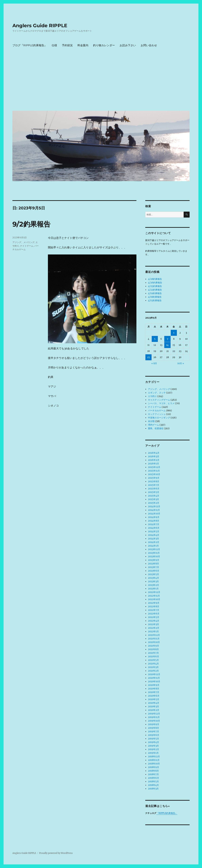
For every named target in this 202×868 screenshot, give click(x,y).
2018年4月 (153, 785)
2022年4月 (154, 621)
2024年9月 (154, 517)
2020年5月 (154, 699)
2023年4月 (153, 578)
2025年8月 (154, 481)
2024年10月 (154, 514)
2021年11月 (154, 639)
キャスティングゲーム (159, 400)
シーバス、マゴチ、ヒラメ (161, 403)
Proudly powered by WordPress (56, 853)
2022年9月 (154, 603)
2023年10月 (154, 556)
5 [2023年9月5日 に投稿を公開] (155, 339)
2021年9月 (153, 646)
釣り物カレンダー (104, 45)
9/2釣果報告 (31, 224)
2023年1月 (153, 589)
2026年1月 (153, 464)
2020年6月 (154, 696)
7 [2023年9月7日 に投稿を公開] (168, 339)
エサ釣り (152, 396)
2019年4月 (153, 742)
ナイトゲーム (27, 246)
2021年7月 (153, 653)
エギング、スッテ (157, 393)
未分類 (151, 421)
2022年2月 (154, 628)
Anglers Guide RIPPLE (40, 26)
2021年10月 (154, 642)
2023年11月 (154, 553)
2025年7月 (154, 485)
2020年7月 (154, 692)
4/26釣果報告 (155, 283)
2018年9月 (153, 767)
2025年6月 (154, 489)
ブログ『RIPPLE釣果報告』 (30, 45)
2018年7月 (153, 774)
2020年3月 (153, 706)
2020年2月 (154, 710)
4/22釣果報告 (155, 290)
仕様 (54, 45)
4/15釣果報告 (155, 300)
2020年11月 (154, 678)
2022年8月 (154, 606)
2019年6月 (154, 735)
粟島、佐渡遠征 (156, 428)
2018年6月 (153, 778)
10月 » (181, 363)
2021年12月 (154, 635)
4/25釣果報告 (155, 286)
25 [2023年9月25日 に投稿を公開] (148, 357)
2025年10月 (154, 474)
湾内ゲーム (153, 425)
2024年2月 (154, 542)
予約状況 (67, 45)
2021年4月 (153, 664)
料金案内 (83, 45)
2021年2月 (153, 671)
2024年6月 (154, 528)
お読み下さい (128, 45)
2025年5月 (154, 492)
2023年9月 (154, 560)
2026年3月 (154, 456)
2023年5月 (153, 574)
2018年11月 (154, 760)
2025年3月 (153, 499)
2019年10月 (154, 721)
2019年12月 (154, 714)
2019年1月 (153, 753)
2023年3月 (153, 581)
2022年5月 (154, 617)
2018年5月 (153, 782)
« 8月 (154, 363)
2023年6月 (154, 571)
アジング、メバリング (23, 242)
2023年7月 (153, 567)
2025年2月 (154, 503)
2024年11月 (154, 510)
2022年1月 (153, 631)
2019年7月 (153, 731)
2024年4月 (154, 535)
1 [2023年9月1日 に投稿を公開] (174, 333)
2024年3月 (153, 539)
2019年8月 (153, 728)
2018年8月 (153, 771)
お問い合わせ (149, 45)
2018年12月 (154, 757)
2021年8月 (153, 649)
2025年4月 (154, 496)
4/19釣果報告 (155, 293)
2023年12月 (154, 549)
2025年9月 (154, 478)
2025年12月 (154, 467)
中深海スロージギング (159, 418)
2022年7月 (154, 610)
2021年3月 (153, 667)
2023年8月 (153, 564)
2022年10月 (154, 599)
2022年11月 (154, 596)
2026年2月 (154, 460)
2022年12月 (154, 592)
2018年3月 (153, 789)
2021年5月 (153, 660)
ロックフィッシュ (157, 414)
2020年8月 (154, 689)
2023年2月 (153, 585)
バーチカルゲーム (157, 411)
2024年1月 (153, 546)
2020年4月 (154, 703)
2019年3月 (153, 746)
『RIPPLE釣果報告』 (167, 813)
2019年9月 (154, 724)
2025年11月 (154, 471)
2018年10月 (154, 764)
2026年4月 (154, 453)
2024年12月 (154, 506)
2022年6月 (154, 614)
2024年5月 (154, 531)
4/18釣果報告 (155, 297)
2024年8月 (154, 521)
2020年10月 (154, 681)
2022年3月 (153, 624)
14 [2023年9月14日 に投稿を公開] (167, 345)
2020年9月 (154, 685)
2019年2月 (153, 749)
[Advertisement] (102, 82)
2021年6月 (153, 656)
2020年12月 (154, 674)
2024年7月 (154, 524)
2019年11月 (154, 717)
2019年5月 (153, 739)
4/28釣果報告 (155, 279)
